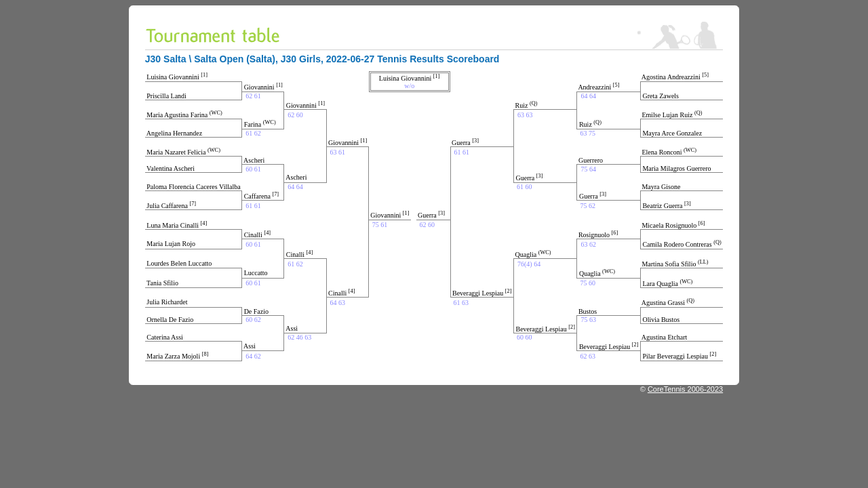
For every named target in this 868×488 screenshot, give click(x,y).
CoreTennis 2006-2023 (685, 389)
